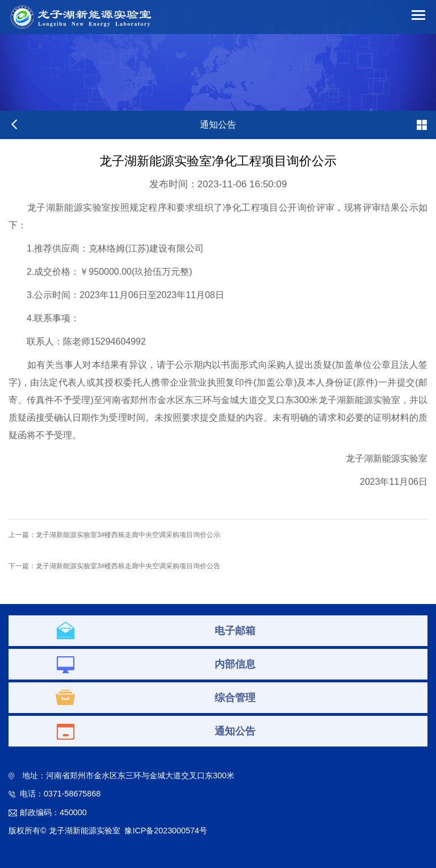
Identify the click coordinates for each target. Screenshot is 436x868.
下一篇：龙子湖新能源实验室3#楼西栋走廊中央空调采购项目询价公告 (114, 566)
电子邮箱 (235, 631)
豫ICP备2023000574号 (165, 831)
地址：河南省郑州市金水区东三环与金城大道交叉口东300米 (128, 775)
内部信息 (235, 664)
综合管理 (235, 698)
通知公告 (235, 731)
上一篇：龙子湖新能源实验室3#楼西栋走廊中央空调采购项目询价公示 (114, 535)
